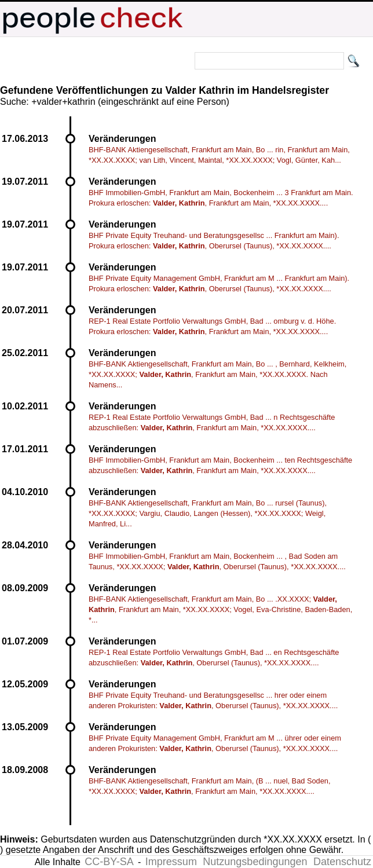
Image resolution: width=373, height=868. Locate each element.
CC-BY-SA (109, 862)
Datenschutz (342, 862)
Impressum (171, 862)
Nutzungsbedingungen (255, 862)
